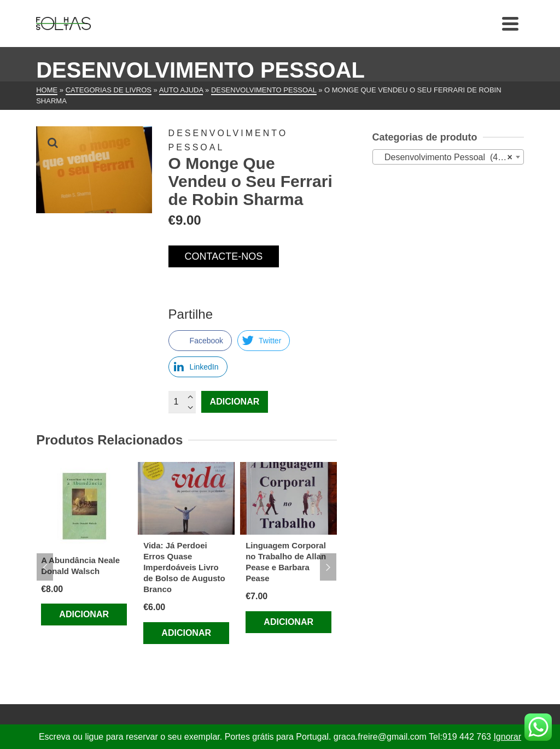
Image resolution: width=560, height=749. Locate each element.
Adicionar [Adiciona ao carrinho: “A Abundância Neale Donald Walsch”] (84, 614)
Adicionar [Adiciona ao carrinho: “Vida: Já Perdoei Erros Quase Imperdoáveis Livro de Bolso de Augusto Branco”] (186, 633)
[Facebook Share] (200, 341)
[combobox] (448, 157)
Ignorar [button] (507, 737)
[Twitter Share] (264, 341)
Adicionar (235, 402)
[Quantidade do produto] (182, 402)
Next (328, 567)
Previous (45, 567)
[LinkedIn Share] (198, 367)
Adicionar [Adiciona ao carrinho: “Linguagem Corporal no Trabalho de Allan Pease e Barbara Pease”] (288, 622)
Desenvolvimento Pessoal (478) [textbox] (445, 157)
